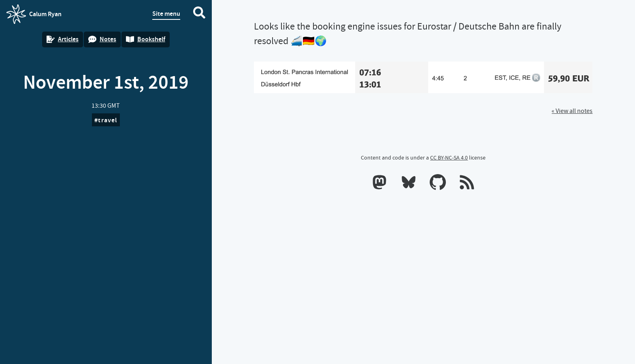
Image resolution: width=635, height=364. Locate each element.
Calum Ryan (34, 14)
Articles (63, 39)
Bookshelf (146, 39)
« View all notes (572, 111)
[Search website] (199, 14)
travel (108, 120)
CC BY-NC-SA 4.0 (449, 158)
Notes (102, 39)
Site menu (166, 14)
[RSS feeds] (467, 184)
